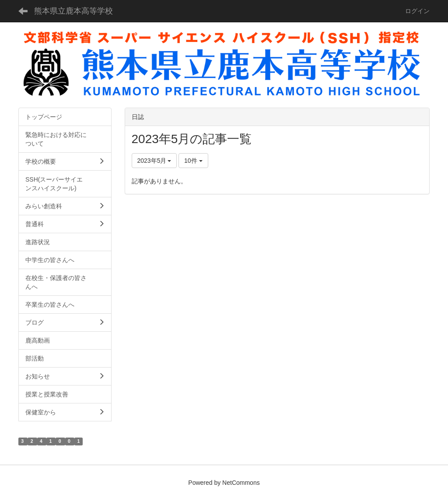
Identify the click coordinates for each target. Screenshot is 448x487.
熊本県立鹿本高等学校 (73, 11)
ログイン (417, 11)
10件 (193, 161)
